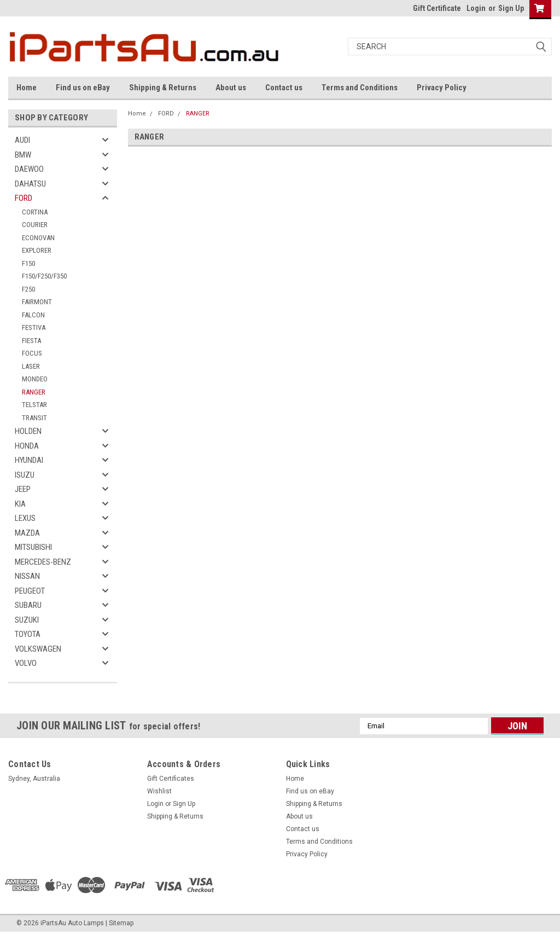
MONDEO (35, 379)
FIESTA (31, 341)
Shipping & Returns (163, 88)
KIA (20, 504)
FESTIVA (34, 327)
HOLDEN (28, 431)
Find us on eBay (83, 88)
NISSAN (27, 576)
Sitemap (121, 923)
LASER (31, 366)
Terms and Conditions (360, 88)
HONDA (27, 446)
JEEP (23, 489)
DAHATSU (30, 184)
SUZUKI (27, 620)
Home (27, 88)
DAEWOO (29, 169)
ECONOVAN (38, 238)
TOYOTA (28, 634)
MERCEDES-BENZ (43, 562)
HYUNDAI (29, 460)
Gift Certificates (171, 779)
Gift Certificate (437, 8)
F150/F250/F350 (44, 276)
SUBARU (28, 605)
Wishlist (159, 791)
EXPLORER (37, 250)
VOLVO (26, 663)
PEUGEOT (30, 591)
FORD (24, 198)
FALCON (33, 315)
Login (476, 8)
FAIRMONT (37, 302)
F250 (28, 289)
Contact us (284, 88)
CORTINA (35, 212)
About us (231, 88)
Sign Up (511, 8)
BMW (23, 155)
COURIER (35, 225)
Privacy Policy (442, 88)
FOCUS (32, 353)
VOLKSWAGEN (38, 649)
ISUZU (25, 475)
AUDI (22, 140)
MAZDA (27, 533)
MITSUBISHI (33, 547)
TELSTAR (34, 405)
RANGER (34, 392)
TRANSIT (34, 418)
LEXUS (25, 518)
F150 (28, 263)
